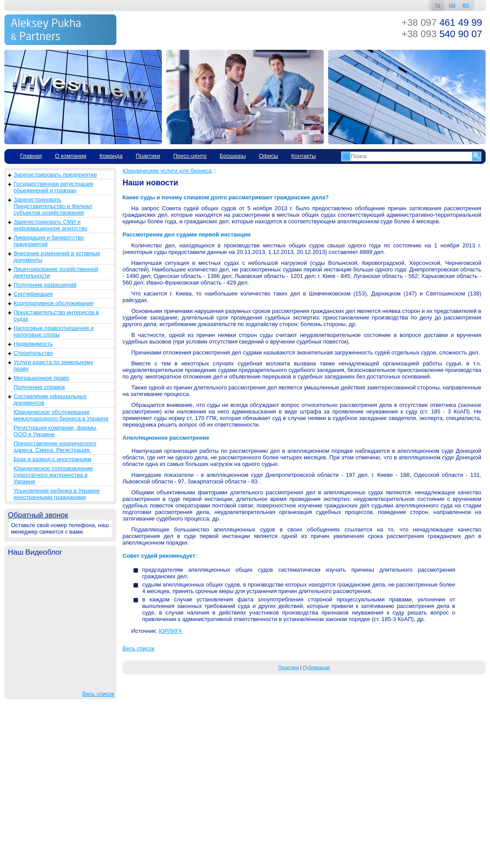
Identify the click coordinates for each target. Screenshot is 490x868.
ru (438, 5)
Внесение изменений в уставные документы (57, 257)
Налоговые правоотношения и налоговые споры (54, 331)
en (465, 5)
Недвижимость (33, 344)
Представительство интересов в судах (56, 316)
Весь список (98, 694)
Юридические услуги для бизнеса (167, 171)
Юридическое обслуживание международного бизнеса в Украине (61, 415)
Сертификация (33, 294)
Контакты (304, 156)
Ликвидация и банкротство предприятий (49, 241)
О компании (70, 156)
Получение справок (39, 387)
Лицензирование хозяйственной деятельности (56, 272)
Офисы (269, 156)
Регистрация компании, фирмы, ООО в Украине (56, 431)
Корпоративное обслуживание (54, 303)
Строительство (33, 353)
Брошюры (233, 156)
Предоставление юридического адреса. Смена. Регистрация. (55, 447)
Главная (31, 156)
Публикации (316, 667)
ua (452, 5)
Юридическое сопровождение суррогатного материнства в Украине (53, 475)
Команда (111, 156)
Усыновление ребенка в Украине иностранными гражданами (57, 494)
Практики (148, 156)
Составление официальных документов (50, 399)
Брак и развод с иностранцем (52, 459)
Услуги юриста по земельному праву (53, 365)
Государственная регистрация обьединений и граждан (53, 187)
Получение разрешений (45, 285)
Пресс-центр (190, 156)
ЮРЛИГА (171, 631)
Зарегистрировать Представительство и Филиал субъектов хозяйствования (53, 206)
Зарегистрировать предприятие (55, 175)
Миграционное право (41, 378)
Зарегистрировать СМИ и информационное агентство (50, 225)
